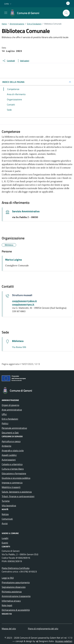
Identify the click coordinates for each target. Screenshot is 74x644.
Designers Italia (45, 641)
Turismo (6, 501)
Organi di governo (10, 405)
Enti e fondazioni (10, 419)
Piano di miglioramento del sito (43, 629)
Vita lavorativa (9, 505)
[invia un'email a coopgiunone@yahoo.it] (24, 301)
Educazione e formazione (14, 473)
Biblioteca (18, 341)
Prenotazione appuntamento (16, 582)
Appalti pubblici (9, 455)
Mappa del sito (9, 629)
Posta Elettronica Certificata (16, 568)
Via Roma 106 (19, 347)
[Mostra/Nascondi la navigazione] (6, 13)
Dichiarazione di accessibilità (16, 610)
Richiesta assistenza (12, 592)
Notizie (5, 514)
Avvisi (5, 523)
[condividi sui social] (9, 61)
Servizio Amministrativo (26, 211)
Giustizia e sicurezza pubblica (16, 478)
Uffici (4, 414)
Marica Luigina (13, 260)
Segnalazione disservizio (14, 587)
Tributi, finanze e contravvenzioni (18, 496)
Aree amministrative (12, 410)
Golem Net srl (57, 638)
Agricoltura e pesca (11, 441)
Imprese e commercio (12, 483)
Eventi (5, 543)
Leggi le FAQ (8, 578)
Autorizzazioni (9, 460)
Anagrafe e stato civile (13, 450)
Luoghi (5, 538)
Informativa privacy (11, 601)
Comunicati (7, 519)
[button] (8, 4)
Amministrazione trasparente (16, 596)
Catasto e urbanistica (12, 464)
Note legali (7, 605)
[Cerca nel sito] (66, 13)
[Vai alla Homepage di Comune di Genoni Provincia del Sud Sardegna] (26, 13)
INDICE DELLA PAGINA (13, 82)
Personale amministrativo (14, 428)
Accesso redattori (64, 641)
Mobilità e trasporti (11, 487)
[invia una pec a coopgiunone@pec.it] (23, 304)
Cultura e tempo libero (13, 469)
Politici (5, 423)
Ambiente (6, 446)
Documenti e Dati (10, 433)
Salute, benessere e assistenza (17, 492)
